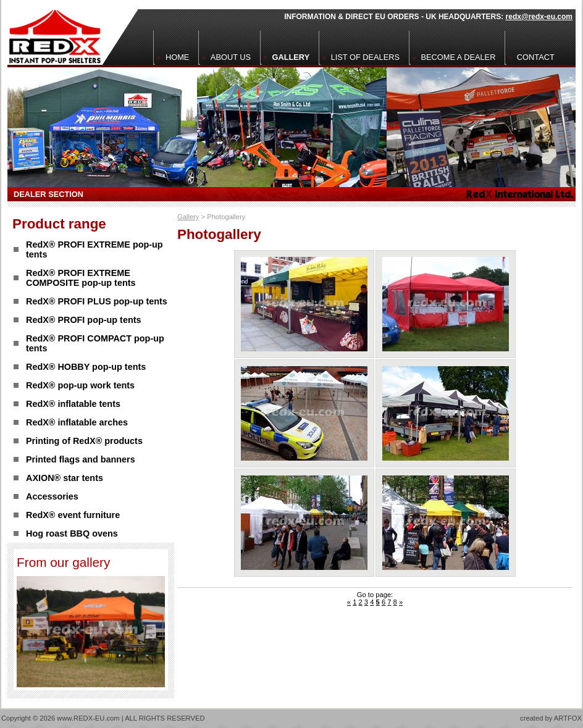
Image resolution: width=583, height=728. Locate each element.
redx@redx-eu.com (539, 17)
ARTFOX (568, 718)
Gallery (188, 217)
